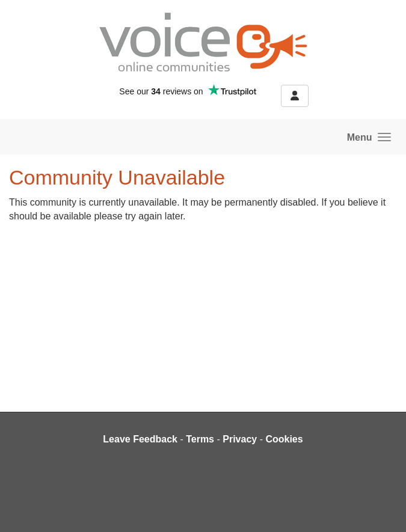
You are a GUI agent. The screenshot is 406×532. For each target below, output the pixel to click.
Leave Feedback (140, 439)
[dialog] (383, 508)
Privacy (240, 439)
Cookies (284, 439)
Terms (200, 439)
